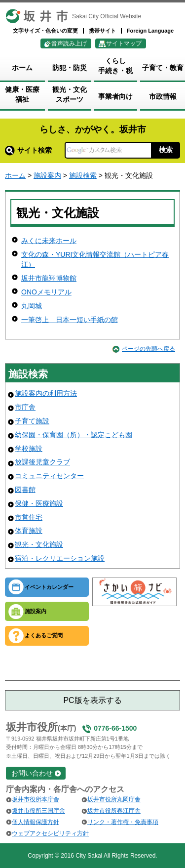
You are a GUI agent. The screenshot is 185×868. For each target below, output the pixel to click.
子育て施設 (32, 421)
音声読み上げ (69, 43)
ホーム (15, 175)
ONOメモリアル (46, 292)
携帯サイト (102, 31)
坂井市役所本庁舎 (36, 799)
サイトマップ (124, 43)
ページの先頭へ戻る (148, 349)
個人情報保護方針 (36, 822)
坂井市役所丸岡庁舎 (114, 799)
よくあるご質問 (44, 635)
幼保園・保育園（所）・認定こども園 (74, 435)
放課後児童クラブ (42, 462)
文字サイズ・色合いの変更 (45, 31)
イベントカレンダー (49, 587)
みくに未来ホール (49, 241)
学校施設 (29, 449)
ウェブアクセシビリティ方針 (50, 833)
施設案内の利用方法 (46, 393)
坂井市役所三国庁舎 (38, 811)
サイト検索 (28, 150)
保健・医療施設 (39, 503)
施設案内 (47, 175)
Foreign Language (150, 31)
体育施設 (29, 531)
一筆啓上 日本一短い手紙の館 (70, 320)
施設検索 (83, 175)
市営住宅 (29, 517)
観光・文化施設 (39, 544)
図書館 (25, 490)
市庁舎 (25, 407)
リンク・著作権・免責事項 (123, 822)
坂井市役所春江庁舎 (114, 811)
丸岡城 (32, 306)
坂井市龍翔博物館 (49, 278)
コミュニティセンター (49, 476)
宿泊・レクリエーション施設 (60, 558)
